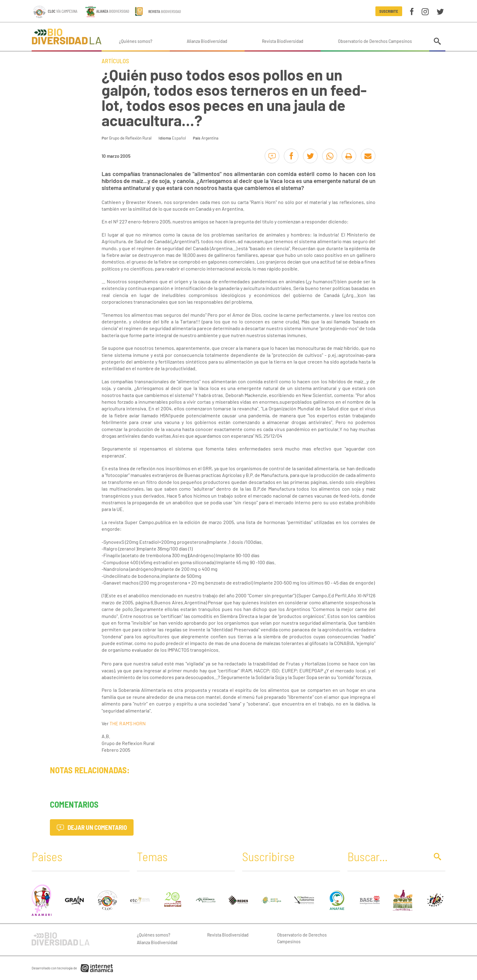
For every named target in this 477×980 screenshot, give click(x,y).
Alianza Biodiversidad (207, 41)
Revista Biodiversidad (283, 41)
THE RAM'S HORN (128, 723)
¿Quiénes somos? (136, 41)
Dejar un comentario (92, 827)
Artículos (115, 61)
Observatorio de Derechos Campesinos (375, 41)
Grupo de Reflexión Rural (130, 138)
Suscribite (389, 11)
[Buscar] (387, 856)
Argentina (210, 138)
